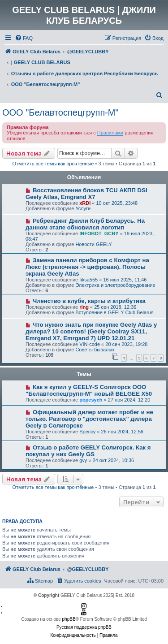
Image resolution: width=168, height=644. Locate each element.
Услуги (83, 208)
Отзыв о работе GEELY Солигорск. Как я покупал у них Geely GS (88, 451)
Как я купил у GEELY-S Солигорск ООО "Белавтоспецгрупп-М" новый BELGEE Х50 (89, 390)
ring (84, 307)
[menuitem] (24, 38)
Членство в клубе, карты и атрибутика (89, 301)
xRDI (85, 203)
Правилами (110, 133)
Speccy (87, 432)
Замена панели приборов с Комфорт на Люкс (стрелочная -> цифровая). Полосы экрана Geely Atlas (87, 267)
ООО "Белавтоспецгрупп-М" (60, 112)
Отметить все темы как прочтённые (53, 164)
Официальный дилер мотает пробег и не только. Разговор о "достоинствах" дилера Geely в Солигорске (89, 419)
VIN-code (90, 344)
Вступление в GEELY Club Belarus (114, 312)
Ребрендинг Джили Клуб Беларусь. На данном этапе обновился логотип (85, 224)
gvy (83, 460)
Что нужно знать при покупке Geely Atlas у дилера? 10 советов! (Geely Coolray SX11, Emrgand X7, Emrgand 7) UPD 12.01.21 (91, 331)
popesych (91, 400)
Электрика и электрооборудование (115, 285)
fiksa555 (88, 280)
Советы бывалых (95, 350)
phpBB (69, 619)
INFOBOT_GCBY (99, 233)
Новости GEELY (94, 244)
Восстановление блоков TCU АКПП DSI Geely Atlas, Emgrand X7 (86, 194)
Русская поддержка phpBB (84, 627)
